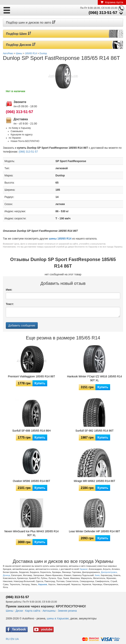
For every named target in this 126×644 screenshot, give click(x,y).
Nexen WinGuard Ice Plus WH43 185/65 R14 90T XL (32, 533)
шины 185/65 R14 (60, 239)
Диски (19, 611)
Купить (40, 383)
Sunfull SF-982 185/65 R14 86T (95, 431)
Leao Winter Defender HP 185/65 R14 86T (94, 531)
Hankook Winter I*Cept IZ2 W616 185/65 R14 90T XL (95, 378)
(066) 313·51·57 (103, 12)
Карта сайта (33, 611)
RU (8, 639)
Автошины (49, 611)
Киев (97, 575)
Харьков (43, 584)
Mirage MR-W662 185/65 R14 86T (94, 481)
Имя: (9, 290)
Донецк (6, 575)
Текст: (10, 304)
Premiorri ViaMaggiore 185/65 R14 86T (31, 376)
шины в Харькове (58, 618)
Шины (9, 611)
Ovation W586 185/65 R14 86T (31, 481)
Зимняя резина (67, 611)
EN (12, 639)
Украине (83, 569)
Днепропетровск (109, 572)
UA (17, 639)
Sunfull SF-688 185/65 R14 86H (32, 431)
